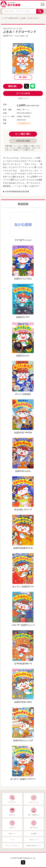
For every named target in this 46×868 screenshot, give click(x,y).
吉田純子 (6, 36)
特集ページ (12, 834)
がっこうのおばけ (23, 394)
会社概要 (34, 834)
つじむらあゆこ (20, 36)
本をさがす (13, 18)
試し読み (23, 77)
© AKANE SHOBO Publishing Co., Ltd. (23, 858)
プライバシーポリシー (12, 846)
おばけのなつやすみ (23, 432)
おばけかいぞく (23, 317)
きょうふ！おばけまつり (23, 586)
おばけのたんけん (23, 471)
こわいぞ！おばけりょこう (23, 625)
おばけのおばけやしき (23, 548)
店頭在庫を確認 (23, 141)
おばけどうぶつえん (23, 279)
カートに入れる (23, 93)
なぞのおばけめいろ (23, 664)
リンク (12, 840)
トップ (4, 18)
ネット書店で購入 (23, 134)
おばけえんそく (23, 356)
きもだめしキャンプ (23, 509)
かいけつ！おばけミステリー (23, 779)
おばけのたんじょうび (23, 740)
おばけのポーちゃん (11, 28)
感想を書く (13, 86)
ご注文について (23, 98)
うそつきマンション (23, 240)
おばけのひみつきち (23, 702)
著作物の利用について (34, 846)
